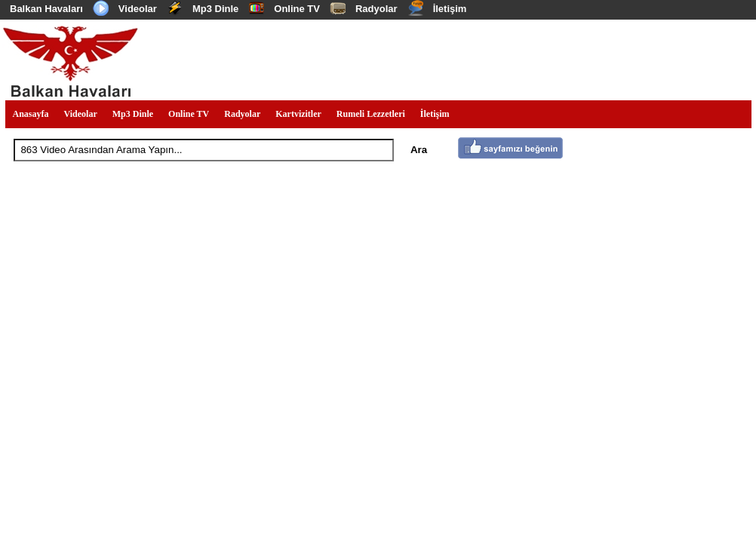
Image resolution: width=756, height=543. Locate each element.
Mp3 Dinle (215, 9)
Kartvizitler (298, 114)
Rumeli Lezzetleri (371, 114)
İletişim (450, 9)
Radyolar (376, 9)
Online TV (297, 9)
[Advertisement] (476, 59)
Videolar (138, 9)
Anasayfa (31, 114)
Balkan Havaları (46, 9)
